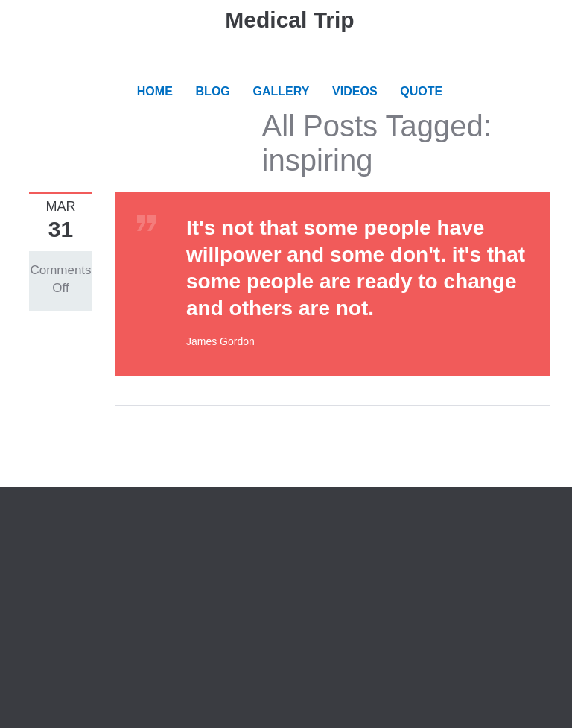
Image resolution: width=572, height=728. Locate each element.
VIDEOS (355, 91)
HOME (155, 91)
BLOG (213, 91)
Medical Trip (289, 20)
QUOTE (421, 91)
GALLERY (282, 91)
